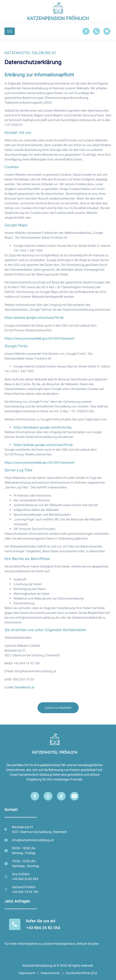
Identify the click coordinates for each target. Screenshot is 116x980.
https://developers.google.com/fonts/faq (43, 427)
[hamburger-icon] (10, 31)
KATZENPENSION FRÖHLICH (58, 18)
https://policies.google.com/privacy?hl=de (34, 318)
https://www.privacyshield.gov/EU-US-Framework (39, 339)
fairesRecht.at (24, 687)
